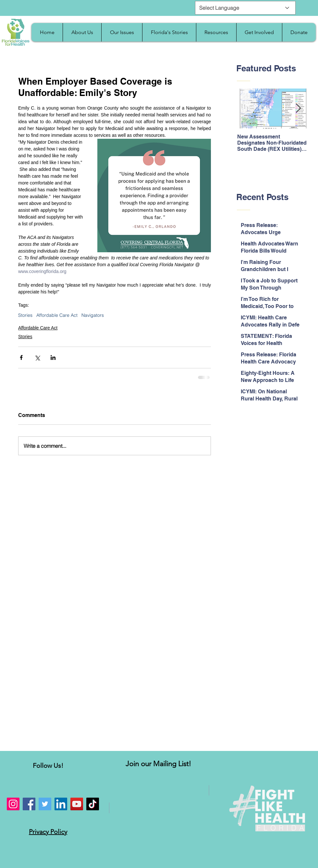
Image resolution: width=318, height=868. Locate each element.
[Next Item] (298, 109)
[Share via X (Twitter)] (37, 357)
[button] (82, 32)
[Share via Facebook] (21, 357)
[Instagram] (13, 804)
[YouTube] (77, 804)
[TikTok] (93, 804)
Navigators (93, 315)
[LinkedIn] (61, 804)
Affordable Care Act (57, 315)
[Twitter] (45, 804)
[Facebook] (29, 804)
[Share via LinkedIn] (53, 357)
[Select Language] (245, 8)
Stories (25, 315)
